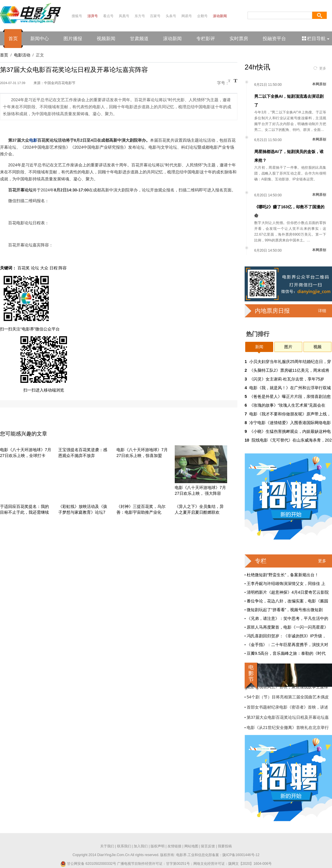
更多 (323, 68)
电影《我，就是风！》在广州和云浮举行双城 (290, 388)
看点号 (108, 16)
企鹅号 (202, 16)
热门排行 (258, 334)
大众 (44, 268)
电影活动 (22, 55)
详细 (322, 311)
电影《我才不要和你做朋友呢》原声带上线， (290, 414)
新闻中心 (40, 39)
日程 (54, 268)
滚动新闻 (220, 16)
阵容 (63, 268)
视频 (317, 347)
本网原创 (319, 84)
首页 (13, 39)
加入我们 (141, 846)
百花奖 (24, 268)
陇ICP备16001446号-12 (241, 855)
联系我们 (124, 846)
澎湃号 (93, 16)
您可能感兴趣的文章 (24, 434)
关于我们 (107, 846)
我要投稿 (225, 846)
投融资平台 (274, 39)
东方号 (140, 16)
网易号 (187, 16)
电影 (33, 140)
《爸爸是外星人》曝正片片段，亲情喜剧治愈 (290, 396)
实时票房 (239, 39)
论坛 (35, 268)
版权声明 (158, 846)
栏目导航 (316, 39)
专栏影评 (206, 39)
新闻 (259, 347)
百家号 (155, 16)
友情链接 (174, 846)
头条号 (171, 16)
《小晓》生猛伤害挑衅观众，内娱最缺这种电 (290, 431)
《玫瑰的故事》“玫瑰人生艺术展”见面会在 (287, 405)
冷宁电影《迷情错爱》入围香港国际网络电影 (290, 423)
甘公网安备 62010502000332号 (88, 864)
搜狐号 (77, 16)
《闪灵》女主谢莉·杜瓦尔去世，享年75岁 (287, 379)
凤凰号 (124, 16)
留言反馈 (208, 846)
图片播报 (73, 39)
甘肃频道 (139, 39)
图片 (288, 347)
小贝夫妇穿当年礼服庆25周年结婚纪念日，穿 (290, 362)
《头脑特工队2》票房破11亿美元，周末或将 (289, 370)
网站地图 (191, 846)
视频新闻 (106, 39)
